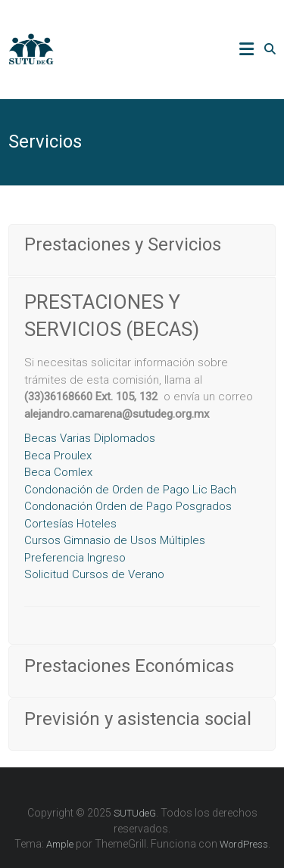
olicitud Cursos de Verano (94, 574)
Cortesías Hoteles (70, 524)
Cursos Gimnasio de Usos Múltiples (115, 540)
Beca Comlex (58, 472)
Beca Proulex (58, 456)
